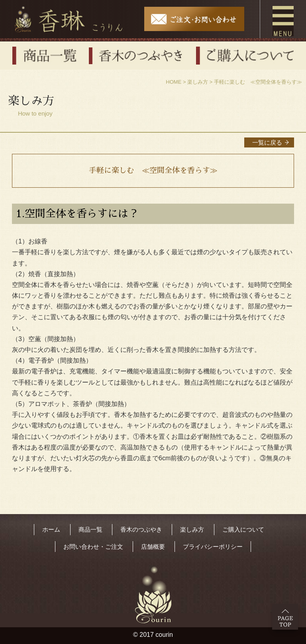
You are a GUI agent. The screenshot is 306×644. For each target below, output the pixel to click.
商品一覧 (90, 530)
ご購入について (243, 530)
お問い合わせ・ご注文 (93, 547)
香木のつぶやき (141, 530)
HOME (174, 82)
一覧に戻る (267, 142)
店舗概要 (153, 547)
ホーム (51, 530)
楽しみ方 (198, 82)
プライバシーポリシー (213, 547)
